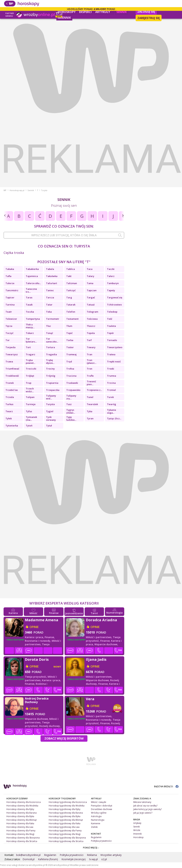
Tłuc (49, 326)
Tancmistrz (12, 290)
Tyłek (9, 418)
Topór (110, 333)
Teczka (30, 312)
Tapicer (10, 297)
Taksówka (52, 276)
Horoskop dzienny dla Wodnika (22, 806)
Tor (8, 340)
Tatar (49, 305)
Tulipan (30, 397)
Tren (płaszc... (92, 362)
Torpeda (10, 347)
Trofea (70, 369)
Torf (89, 340)
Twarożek (92, 404)
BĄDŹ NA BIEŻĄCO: (166, 786)
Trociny (50, 369)
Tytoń (29, 426)
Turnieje (31, 404)
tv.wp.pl (93, 859)
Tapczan (92, 290)
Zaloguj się (146, 12)
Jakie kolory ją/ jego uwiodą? (148, 809)
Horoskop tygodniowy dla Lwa (64, 827)
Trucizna (71, 376)
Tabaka (10, 269)
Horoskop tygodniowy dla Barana (66, 813)
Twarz (9, 411)
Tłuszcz (91, 326)
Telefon (71, 312)
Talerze (10, 283)
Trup (29, 383)
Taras (29, 297)
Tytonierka (12, 426)
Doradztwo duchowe (102, 809)
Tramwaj (71, 354)
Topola (91, 333)
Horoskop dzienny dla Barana (22, 813)
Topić (69, 333)
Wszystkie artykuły (111, 855)
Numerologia (98, 820)
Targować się (115, 297)
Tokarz (30, 333)
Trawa (9, 362)
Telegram (92, 312)
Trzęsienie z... (94, 390)
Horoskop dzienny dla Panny (21, 831)
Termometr (53, 319)
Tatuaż (91, 305)
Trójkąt (30, 376)
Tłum (69, 326)
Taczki (111, 269)
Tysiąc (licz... (114, 418)
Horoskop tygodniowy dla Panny (65, 831)
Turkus (9, 404)
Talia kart (52, 283)
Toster (70, 347)
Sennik (122, 12)
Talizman (72, 283)
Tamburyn (113, 283)
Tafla (8, 276)
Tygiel (50, 411)
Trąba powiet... (30, 362)
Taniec (50, 290)
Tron (89, 369)
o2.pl (104, 859)
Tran (89, 354)
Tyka (89, 411)
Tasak (29, 305)
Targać (91, 297)
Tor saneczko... (52, 340)
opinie (34, 627)
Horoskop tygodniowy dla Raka (65, 823)
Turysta (50, 404)
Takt (69, 276)
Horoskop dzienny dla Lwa (20, 827)
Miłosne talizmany (142, 802)
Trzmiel (111, 390)
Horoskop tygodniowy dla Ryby (65, 809)
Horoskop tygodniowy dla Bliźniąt (66, 820)
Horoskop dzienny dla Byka (20, 816)
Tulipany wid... (51, 397)
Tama (90, 283)
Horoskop (138, 837)
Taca (90, 269)
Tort (28, 347)
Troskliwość (12, 376)
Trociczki (31, 369)
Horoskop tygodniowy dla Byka (65, 816)
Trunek (10, 383)
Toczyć (9, 333)
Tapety (111, 290)
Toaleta (111, 326)
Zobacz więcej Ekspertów (64, 738)
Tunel (90, 397)
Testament (72, 319)
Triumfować (12, 369)
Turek (110, 397)
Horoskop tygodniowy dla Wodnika (67, 806)
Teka (49, 312)
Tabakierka (32, 269)
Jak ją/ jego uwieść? (143, 813)
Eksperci (85, 12)
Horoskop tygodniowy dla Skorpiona (67, 838)
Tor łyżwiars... (31, 340)
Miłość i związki (99, 802)
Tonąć (49, 333)
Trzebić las (12, 390)
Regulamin (96, 837)
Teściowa (92, 319)
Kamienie (96, 823)
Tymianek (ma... (31, 418)
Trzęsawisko (73, 390)
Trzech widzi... (30, 390)
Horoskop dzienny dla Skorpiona (23, 838)
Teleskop (112, 312)
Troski (111, 369)
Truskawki (72, 383)
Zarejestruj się (149, 18)
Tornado (112, 340)
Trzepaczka (53, 390)
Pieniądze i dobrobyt (102, 806)
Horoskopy (67, 12)
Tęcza (9, 326)
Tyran (90, 418)
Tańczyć (71, 290)
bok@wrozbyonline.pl (28, 855)
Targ (69, 297)
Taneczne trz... (31, 290)
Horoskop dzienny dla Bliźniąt (22, 820)
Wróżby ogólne (99, 813)
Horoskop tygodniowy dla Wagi (65, 834)
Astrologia (96, 816)
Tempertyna (33, 319)
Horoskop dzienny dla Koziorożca (24, 802)
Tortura (50, 347)
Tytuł (49, 426)
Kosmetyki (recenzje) (74, 859)
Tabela (50, 269)
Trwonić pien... (91, 383)
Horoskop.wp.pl (17, 190)
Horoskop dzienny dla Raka (20, 823)
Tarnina (10, 305)
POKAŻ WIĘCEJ (91, 848)
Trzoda (10, 397)
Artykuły (104, 11)
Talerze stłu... (33, 283)
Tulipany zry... (71, 397)
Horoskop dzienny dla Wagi (20, 834)
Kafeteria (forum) (48, 859)
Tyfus (29, 411)
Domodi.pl (29, 859)
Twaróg (112, 404)
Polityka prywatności (101, 841)
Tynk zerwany (51, 418)
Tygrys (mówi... (71, 411)
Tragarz (30, 354)
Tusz (69, 404)
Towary (91, 347)
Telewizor (11, 319)
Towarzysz (12, 354)
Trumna (112, 376)
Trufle (90, 376)
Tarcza (50, 297)
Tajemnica (32, 276)
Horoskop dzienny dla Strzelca (22, 841)
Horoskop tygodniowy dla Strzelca (66, 841)
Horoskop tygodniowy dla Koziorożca (68, 802)
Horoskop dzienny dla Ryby (20, 809)
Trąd (69, 362)
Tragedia (51, 354)
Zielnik (94, 827)
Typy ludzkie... (71, 418)
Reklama (92, 855)
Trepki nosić (114, 362)
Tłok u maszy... (30, 326)
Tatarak (71, 305)
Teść (110, 319)
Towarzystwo (115, 347)
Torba (70, 340)
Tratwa (111, 354)
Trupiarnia (52, 383)
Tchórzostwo (114, 305)
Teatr (9, 312)
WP (5, 190)
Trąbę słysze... (50, 362)
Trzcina (111, 383)
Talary (90, 276)
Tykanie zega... (112, 411)
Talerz (111, 276)
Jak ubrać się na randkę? (145, 806)
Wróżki (137, 830)
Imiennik (64, 18)
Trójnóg (51, 376)
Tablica (71, 269)
